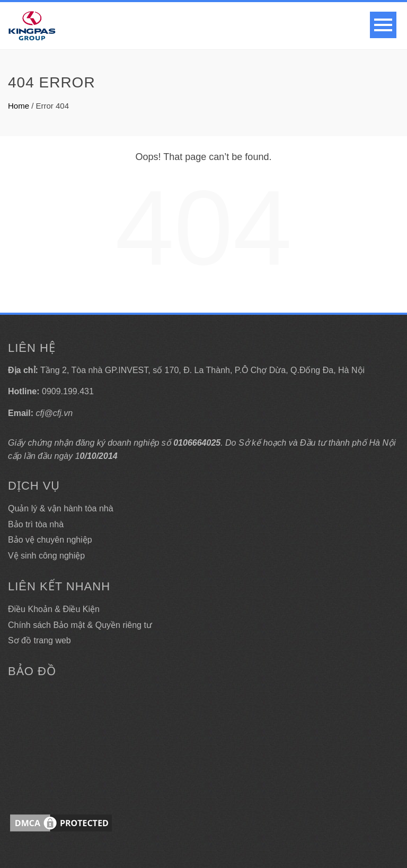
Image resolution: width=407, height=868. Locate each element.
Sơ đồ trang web (39, 640)
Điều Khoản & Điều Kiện (54, 609)
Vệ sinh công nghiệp (46, 556)
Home (19, 106)
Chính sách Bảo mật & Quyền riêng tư (80, 625)
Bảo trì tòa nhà (36, 524)
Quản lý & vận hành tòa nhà (61, 508)
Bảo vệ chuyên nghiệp (50, 540)
